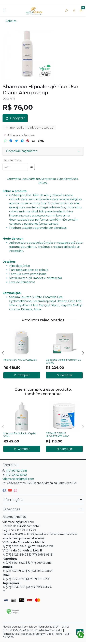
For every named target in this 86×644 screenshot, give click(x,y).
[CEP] (15, 167)
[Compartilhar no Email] (33, 141)
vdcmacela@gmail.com (18, 479)
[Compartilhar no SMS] (41, 141)
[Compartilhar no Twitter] (17, 141)
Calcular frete (12, 160)
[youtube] (10, 490)
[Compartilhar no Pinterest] (28, 141)
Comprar (22, 375)
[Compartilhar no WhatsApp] (5, 141)
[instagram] (16, 490)
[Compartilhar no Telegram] (22, 141)
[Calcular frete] (31, 167)
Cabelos (11, 21)
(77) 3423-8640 (17, 475)
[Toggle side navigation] (5, 11)
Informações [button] (13, 500)
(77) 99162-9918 (17, 471)
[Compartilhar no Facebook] (11, 141)
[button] (74, 11)
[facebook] (5, 490)
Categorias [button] (11, 509)
